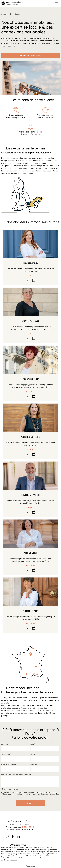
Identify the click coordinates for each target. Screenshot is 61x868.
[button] (56, 4)
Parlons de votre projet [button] (30, 56)
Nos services (30, 866)
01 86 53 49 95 (28, 827)
